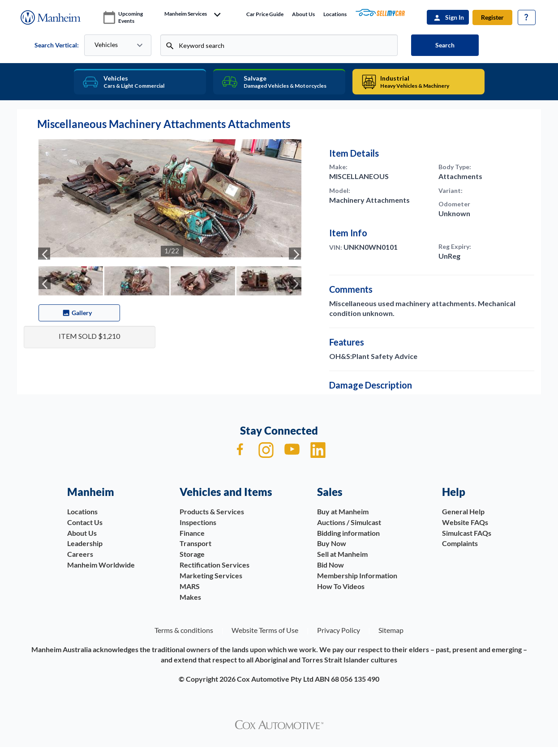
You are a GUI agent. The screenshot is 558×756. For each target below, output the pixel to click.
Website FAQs (465, 522)
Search (445, 45)
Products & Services (212, 511)
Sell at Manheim (342, 554)
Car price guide (265, 14)
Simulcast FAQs (467, 533)
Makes (190, 597)
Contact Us (85, 522)
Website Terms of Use (265, 630)
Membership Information (357, 575)
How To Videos (341, 586)
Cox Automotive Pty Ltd (275, 679)
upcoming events (131, 17)
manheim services (186, 14)
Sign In (455, 17)
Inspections (198, 522)
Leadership (85, 543)
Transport (195, 543)
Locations (335, 14)
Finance (192, 533)
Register (492, 17)
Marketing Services (211, 575)
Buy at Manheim (343, 511)
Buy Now (332, 543)
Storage (192, 554)
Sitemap (391, 630)
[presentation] (44, 254)
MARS (190, 586)
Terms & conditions (184, 630)
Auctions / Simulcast (349, 522)
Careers (80, 554)
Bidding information (348, 533)
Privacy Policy (339, 630)
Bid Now (331, 565)
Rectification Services (215, 565)
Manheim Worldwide (101, 565)
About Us (303, 14)
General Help (463, 511)
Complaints (460, 543)
